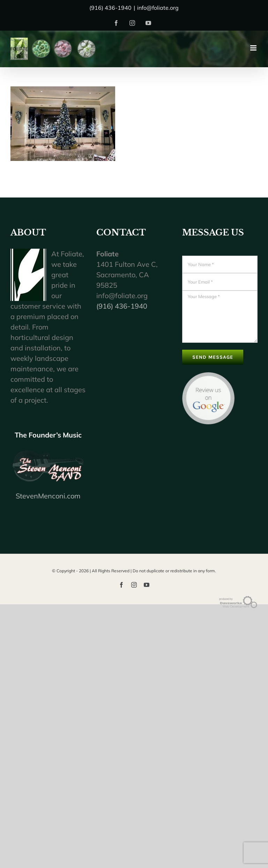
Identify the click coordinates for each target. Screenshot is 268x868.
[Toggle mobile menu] (254, 48)
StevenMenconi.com (48, 496)
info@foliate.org (158, 8)
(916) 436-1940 (122, 306)
